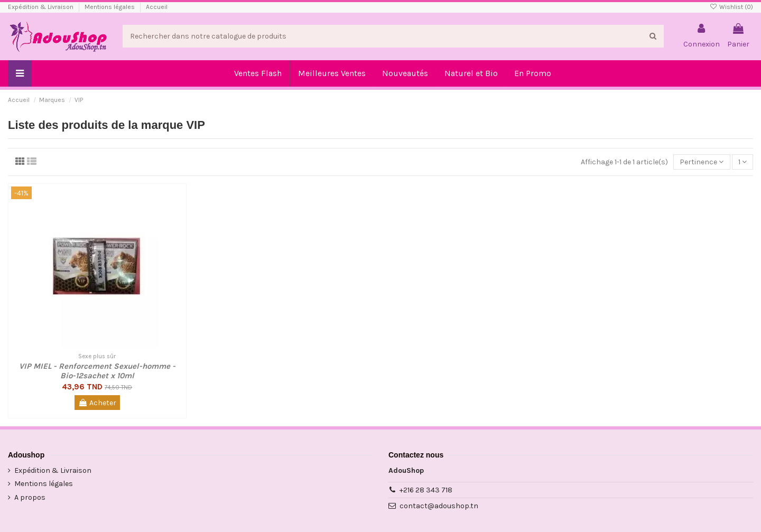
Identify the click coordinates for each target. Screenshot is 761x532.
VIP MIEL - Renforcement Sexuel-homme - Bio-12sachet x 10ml (97, 371)
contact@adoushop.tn (439, 506)
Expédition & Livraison (41, 7)
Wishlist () (731, 7)
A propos (30, 497)
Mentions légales (110, 7)
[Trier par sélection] (702, 162)
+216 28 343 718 (426, 490)
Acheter (97, 403)
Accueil (157, 7)
